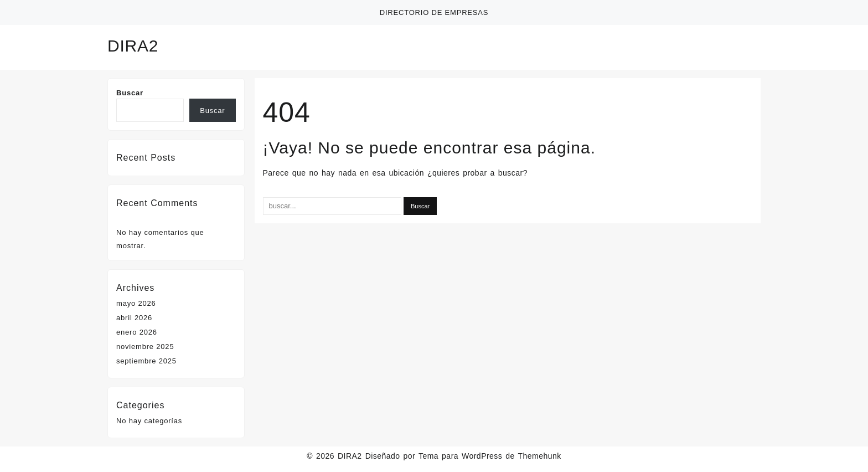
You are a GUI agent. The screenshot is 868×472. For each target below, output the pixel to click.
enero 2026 (137, 332)
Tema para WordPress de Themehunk (490, 456)
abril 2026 (134, 318)
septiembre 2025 (146, 361)
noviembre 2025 (145, 347)
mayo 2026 (136, 303)
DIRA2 (133, 46)
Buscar (130, 93)
